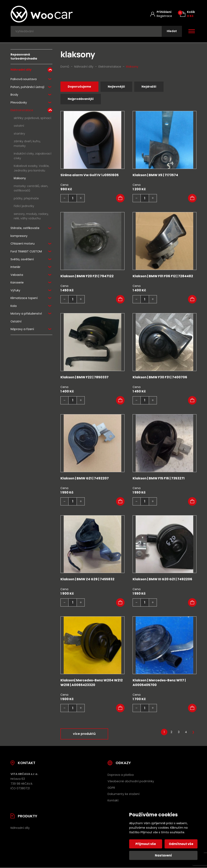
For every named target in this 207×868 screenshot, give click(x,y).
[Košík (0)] (187, 14)
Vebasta (17, 275)
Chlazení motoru (23, 244)
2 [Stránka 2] (171, 733)
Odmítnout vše (181, 844)
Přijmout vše (146, 844)
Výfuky (15, 291)
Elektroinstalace (22, 111)
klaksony (20, 179)
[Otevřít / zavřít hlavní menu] (192, 31)
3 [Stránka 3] (179, 733)
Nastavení (163, 855)
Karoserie (17, 283)
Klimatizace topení (24, 298)
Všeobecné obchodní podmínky (131, 782)
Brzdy (14, 95)
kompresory (19, 236)
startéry (19, 134)
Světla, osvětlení (22, 259)
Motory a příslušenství (26, 314)
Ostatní (16, 322)
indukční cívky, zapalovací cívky (33, 156)
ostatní (19, 126)
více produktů (84, 735)
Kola (14, 306)
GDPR (111, 789)
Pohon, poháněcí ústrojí (27, 87)
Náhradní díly (21, 70)
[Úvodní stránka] (52, 14)
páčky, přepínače (26, 199)
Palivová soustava (24, 79)
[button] (120, 199)
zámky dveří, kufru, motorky (27, 144)
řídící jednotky (24, 206)
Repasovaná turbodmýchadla (24, 57)
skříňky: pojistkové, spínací (32, 118)
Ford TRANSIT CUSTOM (26, 252)
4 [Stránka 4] (186, 733)
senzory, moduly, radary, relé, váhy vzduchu (31, 217)
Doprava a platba (121, 776)
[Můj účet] (161, 14)
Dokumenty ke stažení (124, 795)
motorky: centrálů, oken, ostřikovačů (31, 189)
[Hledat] (172, 32)
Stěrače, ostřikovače (25, 228)
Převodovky (19, 103)
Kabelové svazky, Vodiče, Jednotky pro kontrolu (32, 169)
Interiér (15, 267)
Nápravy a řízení (22, 329)
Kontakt (113, 801)
